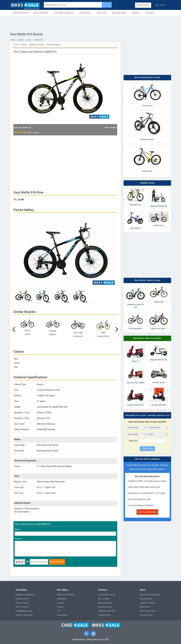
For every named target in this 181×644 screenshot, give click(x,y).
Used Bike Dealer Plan (107, 611)
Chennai (19, 603)
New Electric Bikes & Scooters (147, 338)
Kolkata (19, 615)
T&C (141, 611)
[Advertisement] (90, 24)
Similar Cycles (37, 45)
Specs (24, 45)
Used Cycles (28, 615)
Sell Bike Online (20, 13)
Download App (154, 595)
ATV (59, 611)
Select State (143, 5)
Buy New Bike (119, 13)
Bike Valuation (104, 599)
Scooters (61, 603)
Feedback (152, 603)
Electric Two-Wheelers (66, 595)
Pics (17, 45)
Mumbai (19, 599)
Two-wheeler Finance (107, 595)
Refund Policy (145, 607)
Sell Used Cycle (104, 615)
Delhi (18, 607)
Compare (150, 13)
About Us (143, 595)
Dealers (135, 13)
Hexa (28, 334)
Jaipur (29, 611)
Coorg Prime (103, 336)
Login (161, 5)
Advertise (149, 599)
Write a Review (111, 127)
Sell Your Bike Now (147, 512)
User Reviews (53, 45)
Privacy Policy (150, 611)
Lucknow (25, 607)
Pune (26, 599)
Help (142, 599)
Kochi (26, 603)
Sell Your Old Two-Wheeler (147, 459)
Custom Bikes (62, 615)
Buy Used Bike (41, 13)
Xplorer (53, 334)
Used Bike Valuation (64, 13)
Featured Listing (105, 607)
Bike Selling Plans (105, 603)
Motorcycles (62, 599)
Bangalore (20, 595)
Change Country (146, 615)
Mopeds (60, 607)
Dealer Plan (85, 13)
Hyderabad (30, 595)
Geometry (78, 336)
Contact (143, 603)
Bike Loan (102, 13)
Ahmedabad (20, 611)
